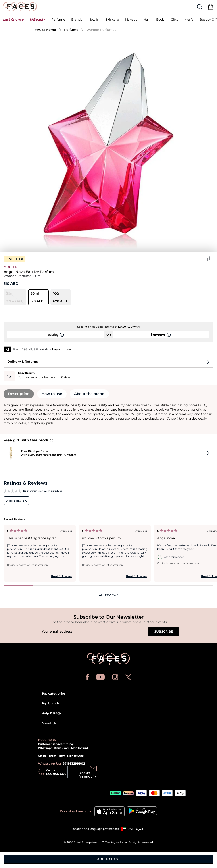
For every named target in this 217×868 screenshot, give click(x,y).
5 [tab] (163, 252)
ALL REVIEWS (109, 595)
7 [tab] (198, 585)
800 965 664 (56, 774)
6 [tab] (199, 252)
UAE (131, 829)
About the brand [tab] (89, 394)
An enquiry (88, 776)
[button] (13, 21)
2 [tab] (54, 252)
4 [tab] (127, 252)
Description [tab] (19, 394)
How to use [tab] (52, 394)
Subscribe (164, 631)
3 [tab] (90, 252)
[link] (77, 21)
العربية (139, 829)
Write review (17, 501)
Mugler (10, 267)
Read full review (62, 576)
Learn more (62, 349)
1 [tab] (18, 252)
